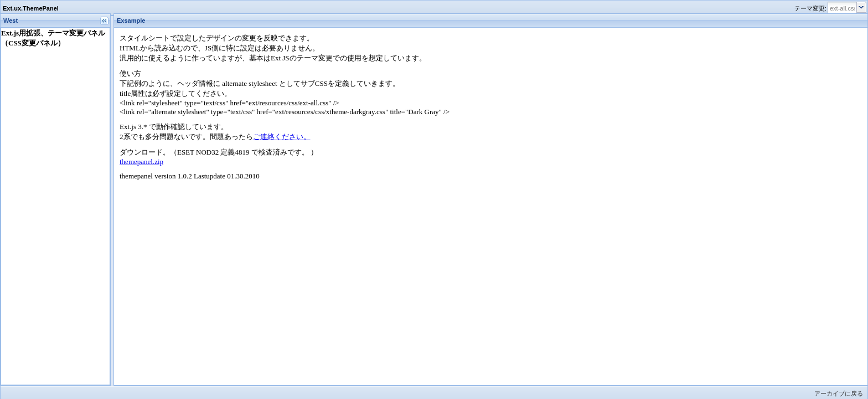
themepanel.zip (141, 162)
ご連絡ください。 (282, 137)
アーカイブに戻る (839, 393)
